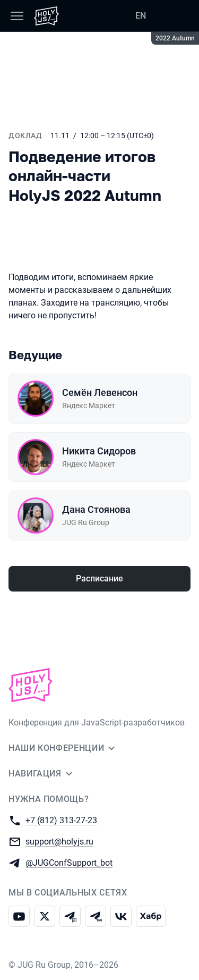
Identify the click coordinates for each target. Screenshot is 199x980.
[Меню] (17, 16)
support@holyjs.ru (59, 841)
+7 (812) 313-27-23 (61, 820)
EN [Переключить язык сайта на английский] (141, 16)
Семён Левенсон (100, 392)
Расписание (99, 578)
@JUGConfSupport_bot (69, 862)
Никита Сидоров (99, 451)
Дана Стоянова (96, 509)
